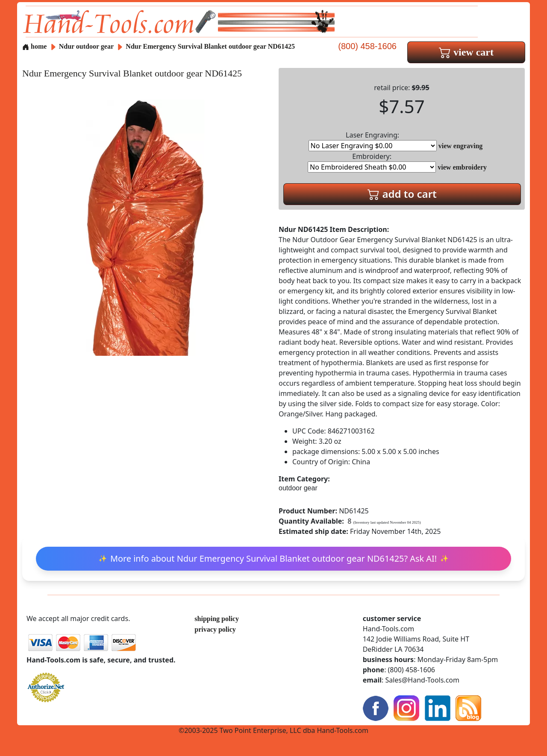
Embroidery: (372, 162)
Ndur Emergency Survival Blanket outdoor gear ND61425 (210, 46)
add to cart (402, 194)
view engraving (461, 146)
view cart (466, 52)
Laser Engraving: (373, 141)
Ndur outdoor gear (86, 46)
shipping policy (217, 619)
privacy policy (215, 629)
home (34, 46)
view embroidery (462, 167)
